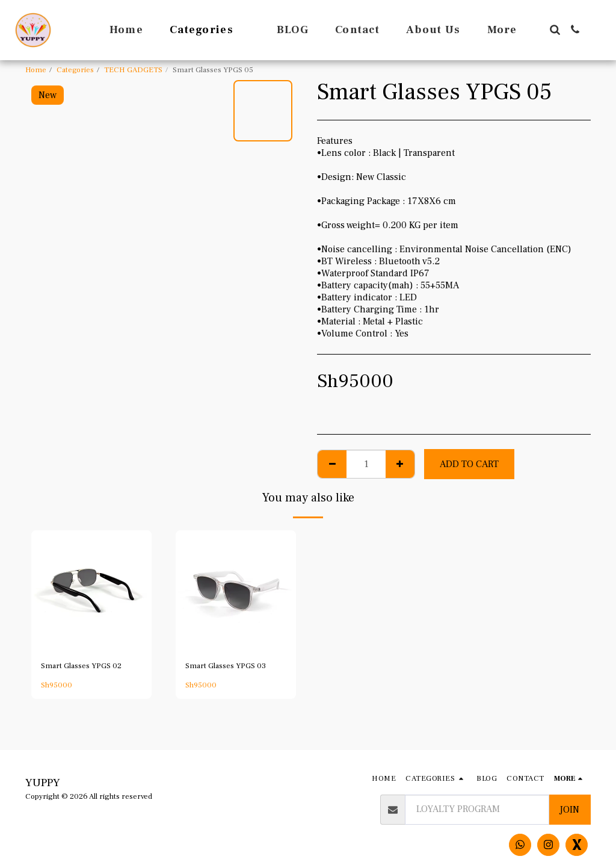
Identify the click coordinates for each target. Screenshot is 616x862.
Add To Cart (469, 464)
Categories (75, 70)
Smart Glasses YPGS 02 (81, 666)
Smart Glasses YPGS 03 (226, 666)
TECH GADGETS (133, 70)
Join (569, 810)
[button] (555, 29)
